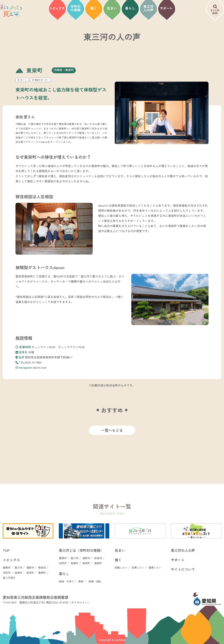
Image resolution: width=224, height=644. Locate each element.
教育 (81, 581)
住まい (120, 550)
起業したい (138, 567)
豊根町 (42, 573)
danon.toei (40, 367)
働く (118, 560)
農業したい (155, 567)
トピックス (11, 560)
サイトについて (183, 569)
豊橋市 (7, 567)
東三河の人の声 (183, 550)
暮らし (64, 574)
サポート (178, 560)
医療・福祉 (95, 581)
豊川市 (18, 567)
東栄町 (30, 573)
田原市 (7, 573)
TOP (6, 550)
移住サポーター (41, 80)
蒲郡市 (30, 567)
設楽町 (18, 573)
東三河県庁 (9, 578)
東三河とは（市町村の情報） (81, 550)
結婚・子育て (66, 581)
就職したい (121, 567)
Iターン (22, 80)
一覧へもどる (112, 430)
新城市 (42, 567)
